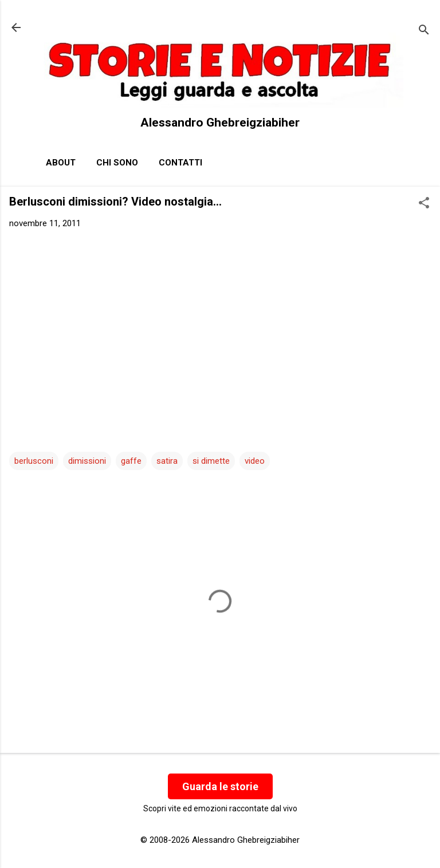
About (61, 163)
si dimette (211, 461)
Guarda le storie (220, 786)
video (255, 461)
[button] (424, 204)
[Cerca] (424, 31)
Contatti (180, 163)
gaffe (131, 461)
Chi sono (117, 163)
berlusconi (34, 461)
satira (167, 461)
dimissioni (87, 461)
